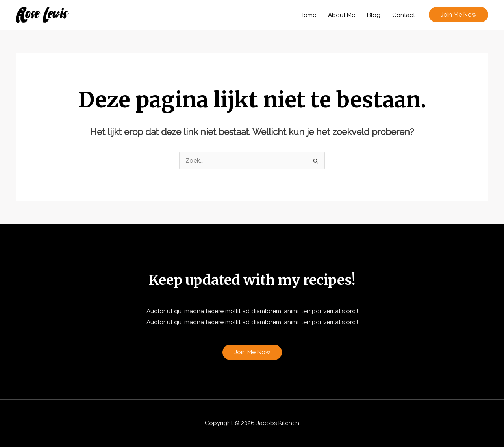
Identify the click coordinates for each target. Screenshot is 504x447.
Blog (374, 15)
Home (308, 15)
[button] (459, 15)
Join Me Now (252, 352)
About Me (342, 15)
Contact (404, 15)
